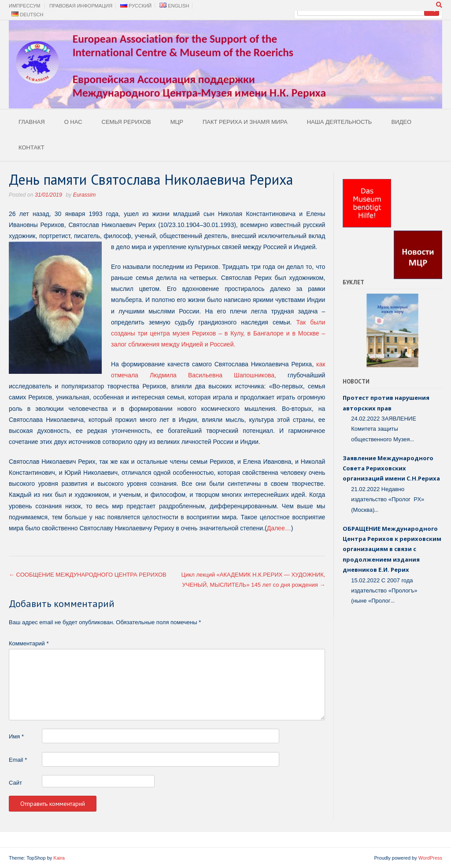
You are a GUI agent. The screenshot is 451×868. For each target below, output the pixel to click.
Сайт (15, 783)
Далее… (279, 528)
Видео (401, 122)
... (412, 439)
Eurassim (84, 195)
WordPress (430, 858)
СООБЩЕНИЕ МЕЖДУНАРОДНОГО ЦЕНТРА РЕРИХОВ (88, 575)
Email (18, 760)
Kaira (59, 858)
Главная (32, 122)
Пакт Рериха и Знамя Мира (245, 122)
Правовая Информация (81, 6)
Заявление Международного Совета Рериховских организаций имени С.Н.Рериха (391, 468)
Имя (16, 736)
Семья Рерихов (126, 122)
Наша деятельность (340, 122)
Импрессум (24, 6)
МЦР (177, 122)
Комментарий (29, 643)
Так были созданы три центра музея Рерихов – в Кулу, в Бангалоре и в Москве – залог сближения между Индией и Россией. (218, 333)
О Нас (73, 122)
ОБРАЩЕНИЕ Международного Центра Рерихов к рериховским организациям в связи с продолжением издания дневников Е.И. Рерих (392, 549)
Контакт (31, 147)
